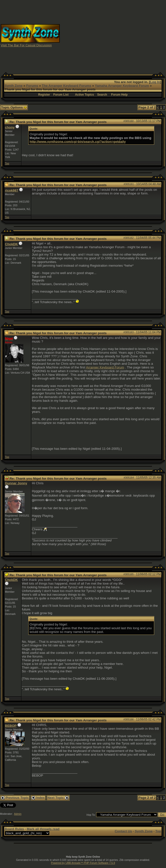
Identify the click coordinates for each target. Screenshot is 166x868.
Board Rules (14, 829)
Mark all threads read (43, 829)
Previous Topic (15, 798)
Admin (18, 814)
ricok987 (12, 190)
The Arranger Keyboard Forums (67, 86)
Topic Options (14, 107)
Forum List (61, 95)
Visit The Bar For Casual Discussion (26, 45)
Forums (32, 86)
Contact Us (123, 831)
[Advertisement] (113, 35)
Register (44, 95)
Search (102, 95)
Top (7, 163)
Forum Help (119, 95)
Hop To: (91, 815)
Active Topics (84, 95)
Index (38, 798)
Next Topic (58, 798)
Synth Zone (14, 86)
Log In (155, 82)
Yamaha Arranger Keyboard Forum (122, 86)
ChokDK (11, 244)
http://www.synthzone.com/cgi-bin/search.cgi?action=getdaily (78, 142)
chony (10, 127)
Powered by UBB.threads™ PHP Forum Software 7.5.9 (83, 863)
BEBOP (11, 726)
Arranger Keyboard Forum (105, 367)
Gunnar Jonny (16, 483)
